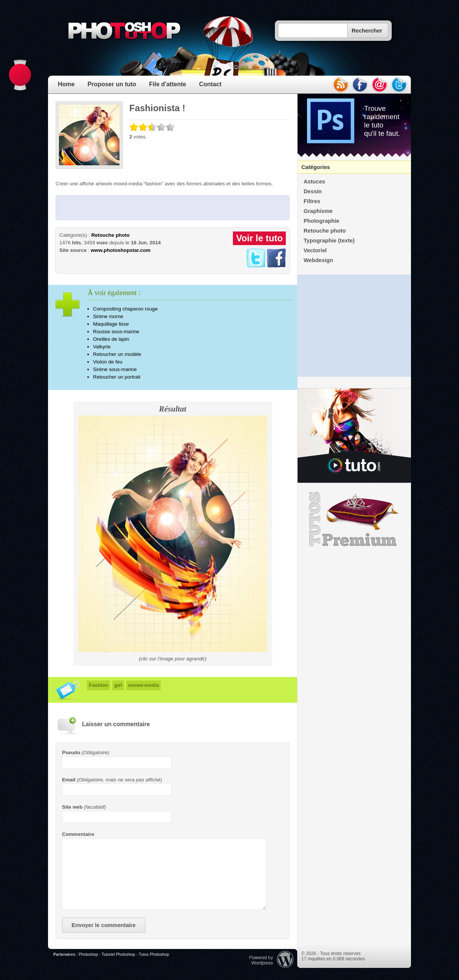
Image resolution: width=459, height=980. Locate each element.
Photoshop (88, 954)
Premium (354, 519)
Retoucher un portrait (117, 377)
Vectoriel (315, 250)
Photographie (321, 221)
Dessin (313, 191)
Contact (210, 84)
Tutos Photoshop (154, 954)
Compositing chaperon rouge (125, 309)
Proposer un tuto (112, 84)
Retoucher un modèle (117, 354)
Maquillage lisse (111, 324)
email (380, 85)
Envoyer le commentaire (103, 925)
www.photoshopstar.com (121, 250)
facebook (360, 85)
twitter (399, 85)
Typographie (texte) (329, 241)
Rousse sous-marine (116, 332)
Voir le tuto (259, 238)
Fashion (98, 685)
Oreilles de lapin (111, 339)
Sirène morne (108, 316)
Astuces (314, 182)
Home (66, 84)
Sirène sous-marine (115, 369)
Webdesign (318, 260)
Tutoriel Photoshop (118, 954)
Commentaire (78, 834)
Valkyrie (102, 347)
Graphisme (318, 211)
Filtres (312, 201)
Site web (72, 807)
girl (118, 685)
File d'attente (167, 84)
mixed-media (143, 685)
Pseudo (71, 752)
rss (340, 85)
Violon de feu (108, 362)
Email (69, 780)
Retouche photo (110, 235)
